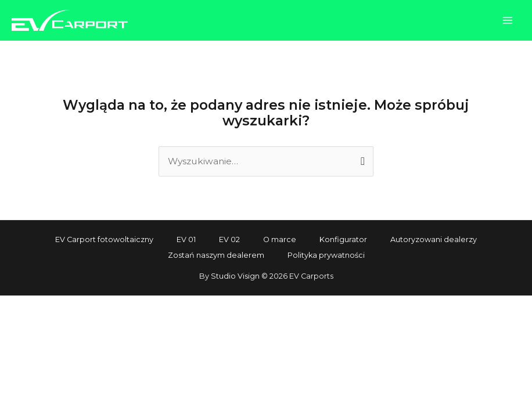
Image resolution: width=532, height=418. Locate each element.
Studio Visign (235, 276)
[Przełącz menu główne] (508, 20)
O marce (280, 239)
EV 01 (186, 239)
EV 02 (229, 239)
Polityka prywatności (326, 255)
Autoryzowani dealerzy (434, 239)
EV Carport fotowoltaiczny (104, 239)
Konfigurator (343, 239)
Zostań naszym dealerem (216, 255)
